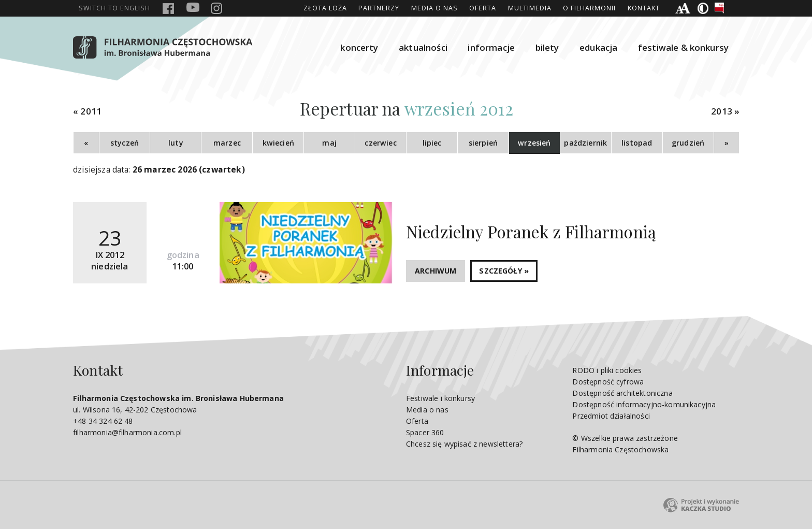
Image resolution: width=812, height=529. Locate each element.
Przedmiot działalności (611, 416)
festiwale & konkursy (683, 47)
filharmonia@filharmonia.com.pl (127, 432)
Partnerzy (379, 8)
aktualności (423, 47)
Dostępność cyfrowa (608, 382)
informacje (491, 47)
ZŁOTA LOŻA (325, 8)
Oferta (483, 8)
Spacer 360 (425, 432)
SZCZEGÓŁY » (504, 271)
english (114, 8)
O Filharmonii (589, 8)
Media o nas (434, 8)
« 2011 (87, 111)
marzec (227, 143)
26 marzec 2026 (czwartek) (189, 169)
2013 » (725, 111)
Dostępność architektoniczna (622, 393)
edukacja (598, 47)
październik (585, 143)
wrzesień (534, 143)
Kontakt (644, 8)
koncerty (359, 47)
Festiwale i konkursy (440, 398)
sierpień (483, 143)
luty (176, 143)
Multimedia (530, 8)
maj (329, 143)
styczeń (125, 143)
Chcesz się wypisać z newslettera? (465, 444)
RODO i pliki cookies (607, 370)
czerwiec (380, 143)
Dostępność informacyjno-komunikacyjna (644, 404)
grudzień (688, 143)
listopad (637, 143)
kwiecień (278, 143)
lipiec (432, 143)
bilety (547, 47)
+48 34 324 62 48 (103, 421)
